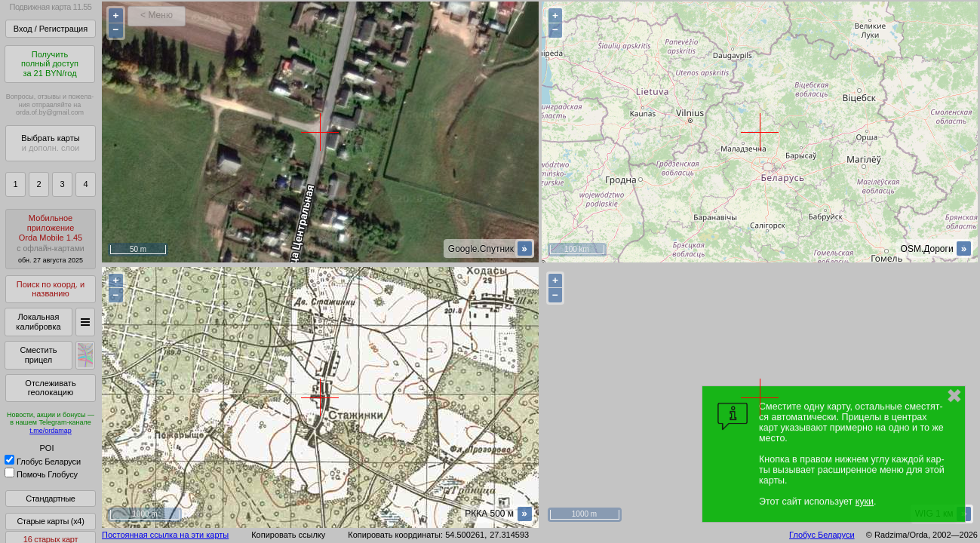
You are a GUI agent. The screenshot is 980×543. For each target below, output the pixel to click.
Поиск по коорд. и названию (51, 289)
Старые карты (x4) (50, 521)
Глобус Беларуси (43, 462)
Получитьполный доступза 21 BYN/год (50, 64)
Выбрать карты (50, 143)
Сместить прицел (38, 355)
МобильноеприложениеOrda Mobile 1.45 (51, 239)
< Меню (157, 15)
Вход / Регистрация (51, 29)
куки (865, 502)
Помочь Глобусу (41, 474)
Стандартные (50, 499)
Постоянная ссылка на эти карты (165, 535)
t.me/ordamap (51, 431)
